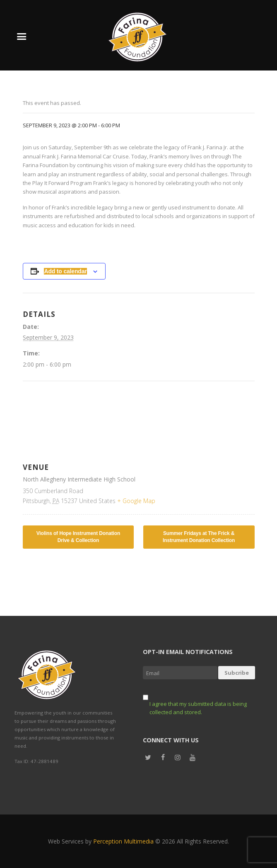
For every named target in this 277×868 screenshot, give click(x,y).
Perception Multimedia (123, 841)
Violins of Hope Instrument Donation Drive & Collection (78, 537)
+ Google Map (136, 501)
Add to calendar (65, 271)
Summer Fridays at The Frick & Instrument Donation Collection (199, 537)
